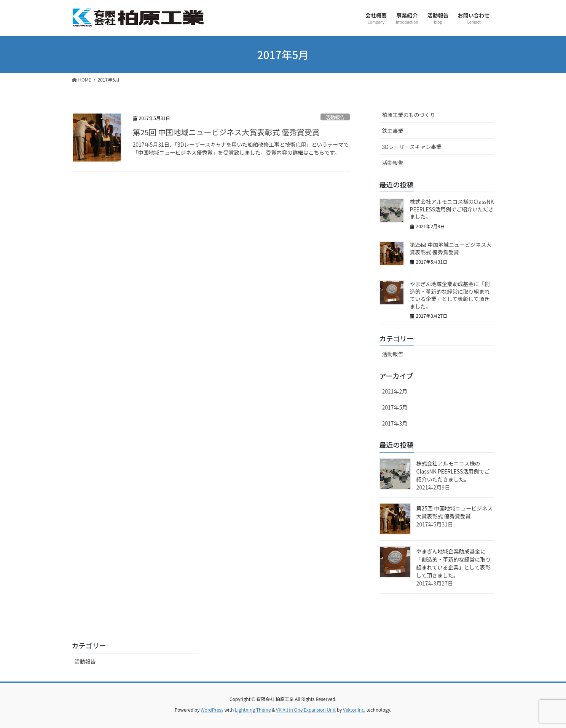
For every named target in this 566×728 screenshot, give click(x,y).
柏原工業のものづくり (409, 115)
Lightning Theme (253, 710)
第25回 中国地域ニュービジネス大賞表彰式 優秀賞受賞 (226, 132)
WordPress (212, 710)
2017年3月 (395, 423)
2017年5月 (395, 407)
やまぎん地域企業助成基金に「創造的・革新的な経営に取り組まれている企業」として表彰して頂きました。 (450, 295)
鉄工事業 (393, 131)
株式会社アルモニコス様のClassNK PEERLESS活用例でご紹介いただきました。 (452, 209)
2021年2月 (395, 391)
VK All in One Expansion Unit (306, 710)
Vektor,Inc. (354, 710)
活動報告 (335, 117)
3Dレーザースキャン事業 (412, 147)
